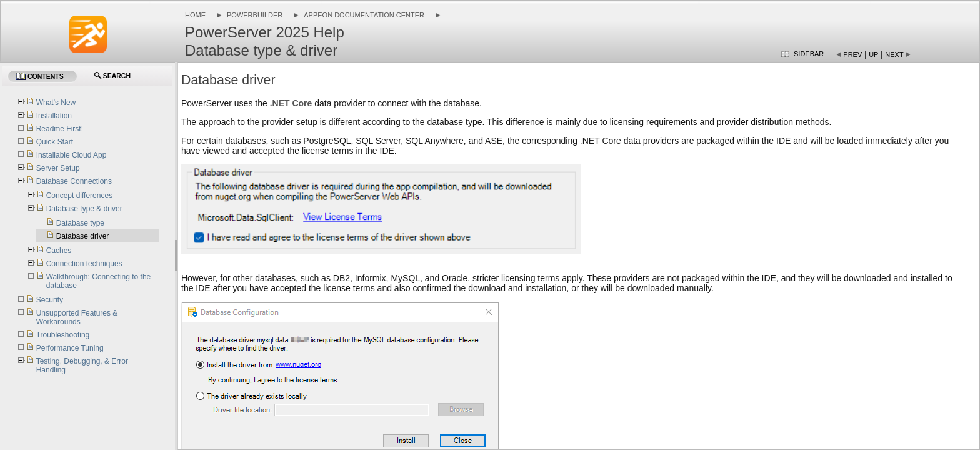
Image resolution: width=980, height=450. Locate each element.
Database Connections (74, 181)
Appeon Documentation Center (364, 15)
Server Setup (58, 168)
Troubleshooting (63, 335)
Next (894, 54)
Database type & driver (84, 209)
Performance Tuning (70, 348)
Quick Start (55, 142)
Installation (54, 116)
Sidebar (809, 54)
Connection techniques (84, 264)
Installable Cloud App (72, 155)
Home (195, 15)
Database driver (83, 236)
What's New (56, 102)
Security (50, 300)
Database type (80, 223)
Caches (59, 251)
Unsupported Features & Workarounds (77, 317)
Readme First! (60, 129)
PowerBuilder (255, 15)
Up (873, 54)
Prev (852, 54)
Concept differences (80, 196)
